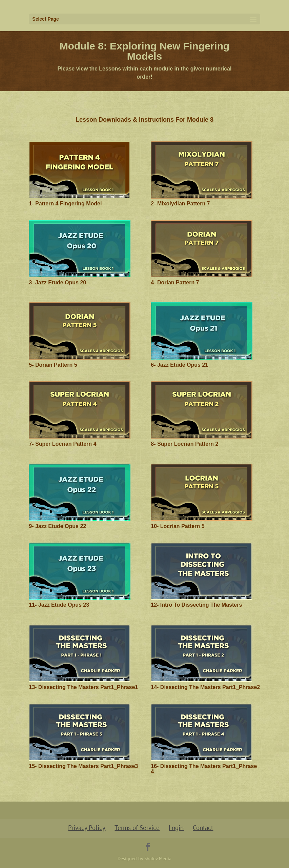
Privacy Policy (87, 828)
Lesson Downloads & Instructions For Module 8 (144, 120)
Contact (203, 828)
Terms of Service (137, 828)
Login (176, 828)
